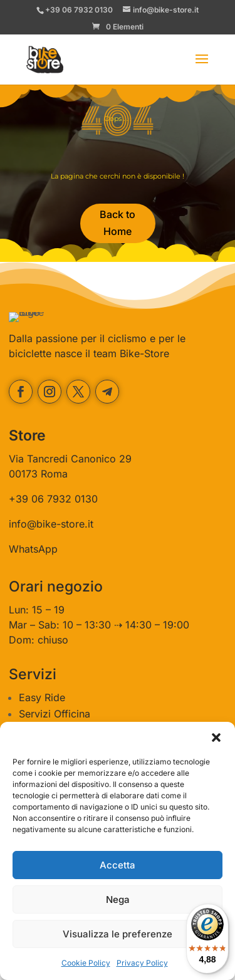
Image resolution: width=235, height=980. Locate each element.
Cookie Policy (86, 963)
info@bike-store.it (51, 553)
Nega (118, 899)
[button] (216, 738)
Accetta (118, 865)
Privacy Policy (142, 963)
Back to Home (118, 223)
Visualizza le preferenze (118, 934)
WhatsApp (33, 578)
